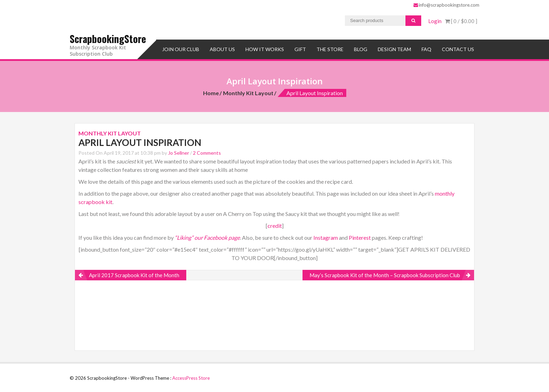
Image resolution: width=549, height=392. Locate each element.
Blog (361, 48)
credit (275, 225)
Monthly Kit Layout (248, 92)
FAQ (426, 48)
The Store (330, 48)
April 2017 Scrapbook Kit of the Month (134, 274)
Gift (300, 48)
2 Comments (207, 152)
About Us (222, 48)
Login (435, 21)
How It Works (265, 48)
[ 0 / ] (461, 21)
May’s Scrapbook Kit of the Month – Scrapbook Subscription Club (385, 274)
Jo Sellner (179, 152)
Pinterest (360, 236)
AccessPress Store (191, 377)
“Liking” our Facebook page (207, 236)
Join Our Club (181, 48)
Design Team (394, 48)
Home (211, 92)
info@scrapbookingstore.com (446, 5)
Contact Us (458, 48)
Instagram (326, 236)
